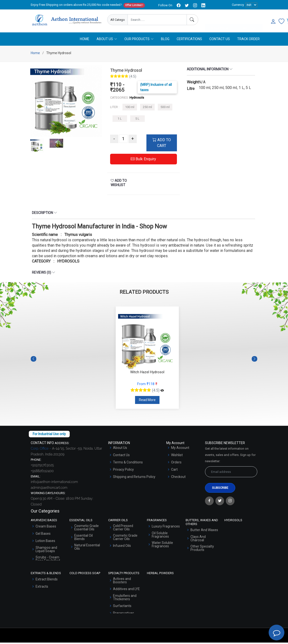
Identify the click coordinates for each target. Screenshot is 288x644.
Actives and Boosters (122, 582)
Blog (165, 40)
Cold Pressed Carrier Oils (123, 529)
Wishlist (177, 456)
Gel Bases (43, 535)
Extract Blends (47, 581)
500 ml (165, 109)
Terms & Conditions (128, 464)
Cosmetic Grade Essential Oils (87, 529)
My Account (180, 449)
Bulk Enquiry (143, 161)
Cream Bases (46, 528)
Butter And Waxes (204, 531)
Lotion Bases (45, 542)
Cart (174, 471)
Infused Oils (122, 547)
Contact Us (220, 40)
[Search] (192, 20)
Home (85, 40)
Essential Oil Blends (83, 539)
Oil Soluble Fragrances (160, 536)
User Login (249, 20)
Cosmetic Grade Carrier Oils (125, 539)
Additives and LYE (126, 590)
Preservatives (124, 615)
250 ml (147, 109)
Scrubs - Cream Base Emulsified (48, 560)
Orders (176, 464)
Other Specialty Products (202, 549)
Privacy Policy (123, 471)
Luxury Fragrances (166, 528)
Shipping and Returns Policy (134, 478)
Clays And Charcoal (198, 540)
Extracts (42, 588)
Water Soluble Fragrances (162, 546)
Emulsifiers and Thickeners (125, 599)
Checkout (178, 478)
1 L (120, 120)
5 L (137, 120)
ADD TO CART (162, 144)
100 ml (130, 109)
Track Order (248, 40)
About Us (120, 449)
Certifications (189, 40)
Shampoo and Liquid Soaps (46, 551)
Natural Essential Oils (87, 548)
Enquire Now (220, 20)
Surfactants (122, 607)
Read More (147, 401)
